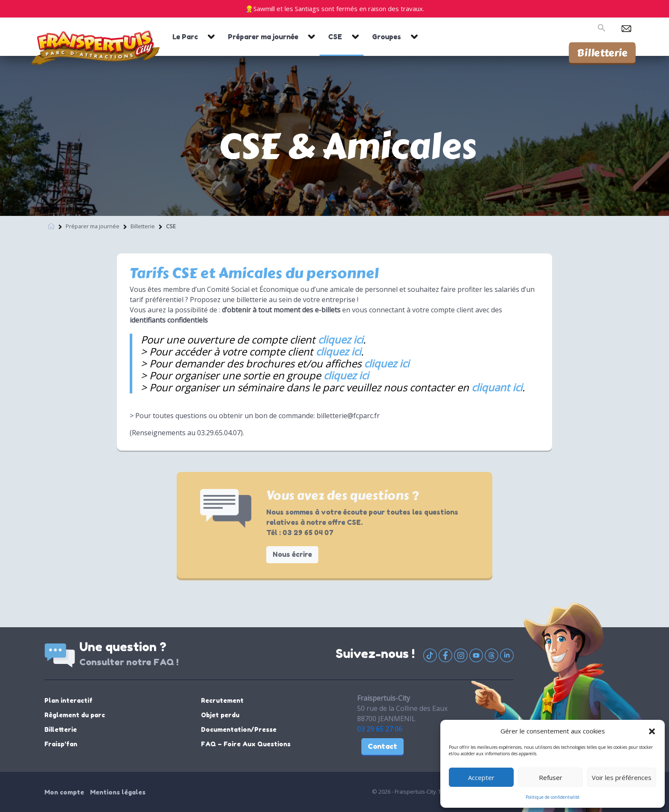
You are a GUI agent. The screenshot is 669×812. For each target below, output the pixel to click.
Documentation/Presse (239, 729)
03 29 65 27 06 (380, 729)
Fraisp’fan (61, 744)
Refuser (551, 777)
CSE (335, 37)
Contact (382, 746)
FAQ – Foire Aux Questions (246, 744)
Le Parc (185, 37)
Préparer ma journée (263, 37)
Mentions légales (118, 792)
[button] (652, 731)
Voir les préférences (622, 777)
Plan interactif (68, 700)
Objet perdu (220, 715)
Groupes (387, 37)
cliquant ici (497, 387)
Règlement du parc (75, 715)
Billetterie (602, 52)
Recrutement (222, 700)
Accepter (481, 777)
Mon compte (64, 792)
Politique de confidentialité (553, 797)
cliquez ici (340, 339)
